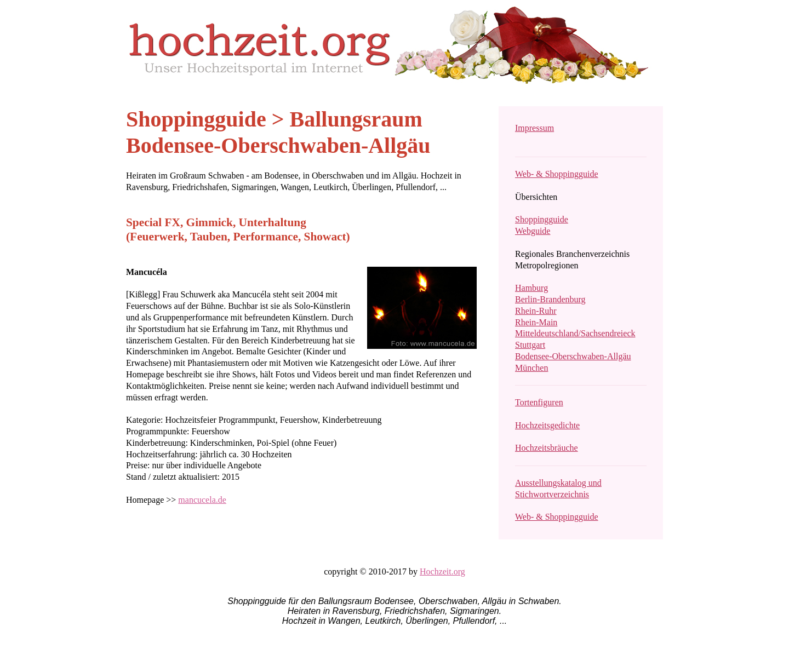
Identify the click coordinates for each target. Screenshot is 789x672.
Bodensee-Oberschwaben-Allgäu (573, 356)
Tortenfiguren (539, 402)
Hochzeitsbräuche (547, 448)
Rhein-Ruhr (536, 311)
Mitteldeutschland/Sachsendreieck (575, 333)
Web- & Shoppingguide (557, 174)
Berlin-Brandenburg (550, 299)
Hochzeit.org (442, 572)
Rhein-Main (536, 322)
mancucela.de (202, 500)
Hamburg (531, 288)
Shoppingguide (542, 219)
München (531, 368)
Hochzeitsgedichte (547, 425)
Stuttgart (530, 345)
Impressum (534, 128)
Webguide (533, 231)
